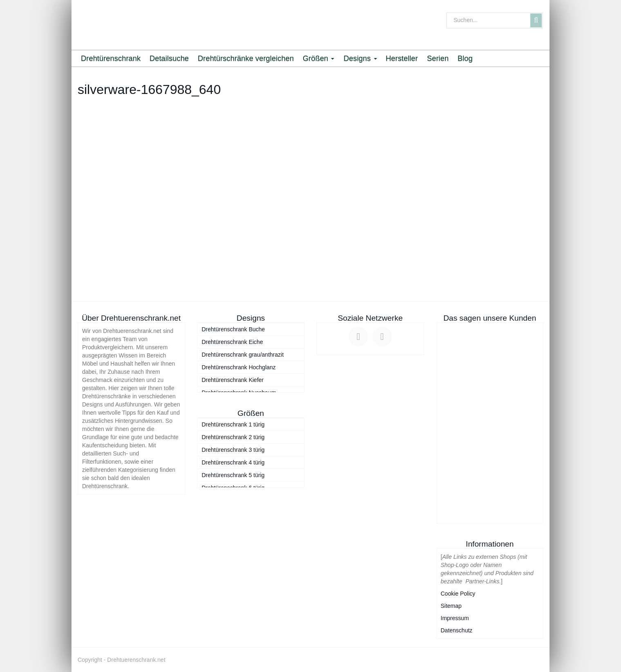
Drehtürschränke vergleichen (246, 58)
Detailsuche (169, 58)
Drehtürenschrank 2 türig (233, 437)
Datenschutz (457, 630)
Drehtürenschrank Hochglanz (239, 367)
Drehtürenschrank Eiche (232, 342)
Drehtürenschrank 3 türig (233, 450)
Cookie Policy (458, 594)
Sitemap (451, 606)
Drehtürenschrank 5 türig (233, 475)
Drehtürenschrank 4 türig (233, 462)
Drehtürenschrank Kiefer (233, 380)
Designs (360, 58)
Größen (318, 58)
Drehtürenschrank (111, 58)
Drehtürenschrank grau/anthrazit (243, 355)
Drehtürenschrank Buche (233, 329)
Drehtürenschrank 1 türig (233, 424)
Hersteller (402, 58)
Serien (438, 58)
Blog (465, 58)
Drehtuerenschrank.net (136, 660)
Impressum (455, 618)
